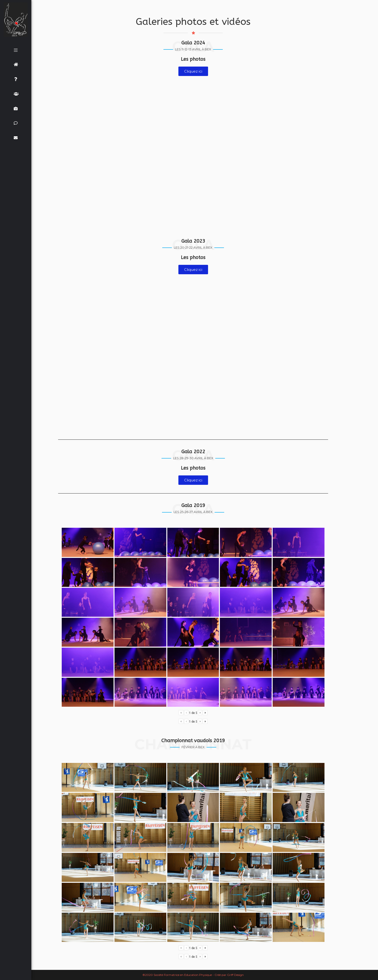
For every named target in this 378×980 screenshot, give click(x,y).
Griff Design (235, 975)
